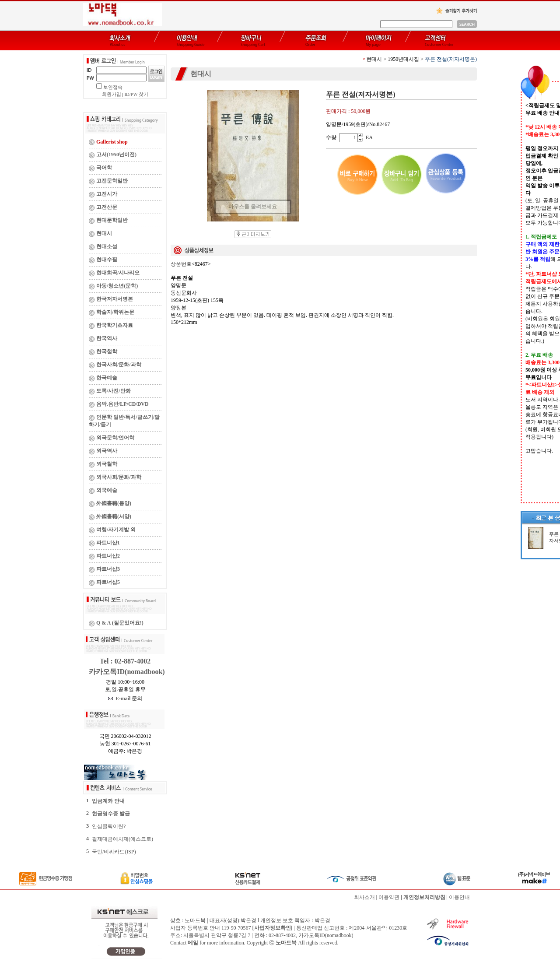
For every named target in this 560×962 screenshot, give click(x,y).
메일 (193, 943)
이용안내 (459, 897)
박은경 (322, 920)
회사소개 (364, 897)
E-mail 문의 (125, 699)
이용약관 (389, 897)
